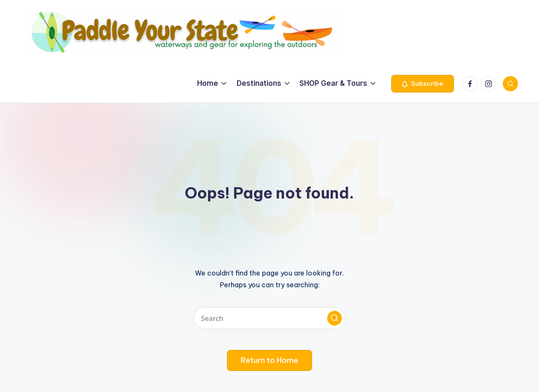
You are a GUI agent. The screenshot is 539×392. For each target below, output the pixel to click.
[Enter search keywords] (269, 318)
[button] (423, 84)
